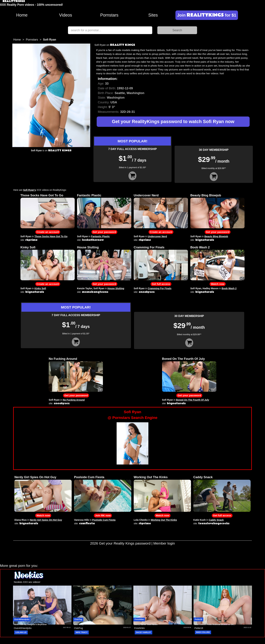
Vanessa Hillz (82, 520)
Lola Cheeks (141, 520)
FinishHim (139, 619)
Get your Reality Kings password (125, 543)
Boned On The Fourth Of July (184, 359)
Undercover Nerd (146, 195)
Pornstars (109, 15)
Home (22, 15)
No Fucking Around (63, 359)
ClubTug (78, 619)
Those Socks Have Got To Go (42, 195)
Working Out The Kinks (151, 477)
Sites (153, 15)
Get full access (161, 284)
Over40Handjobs (22, 619)
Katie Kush (200, 520)
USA (114, 102)
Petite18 (198, 619)
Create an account (48, 232)
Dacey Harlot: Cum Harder (146, 624)
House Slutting (88, 247)
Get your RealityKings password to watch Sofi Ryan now (173, 122)
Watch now (218, 284)
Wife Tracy (79, 624)
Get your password (104, 232)
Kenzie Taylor (85, 288)
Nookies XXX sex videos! (27, 582)
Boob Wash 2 (200, 247)
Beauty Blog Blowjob (206, 195)
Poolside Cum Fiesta (89, 477)
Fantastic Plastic (89, 195)
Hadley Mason (211, 288)
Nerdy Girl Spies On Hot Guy (35, 477)
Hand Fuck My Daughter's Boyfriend (30, 624)
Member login (164, 543)
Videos (66, 15)
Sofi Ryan (26, 236)
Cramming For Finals (149, 247)
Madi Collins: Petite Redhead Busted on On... (215, 624)
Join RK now (103, 515)
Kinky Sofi (28, 247)
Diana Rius (20, 520)
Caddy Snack (203, 477)
